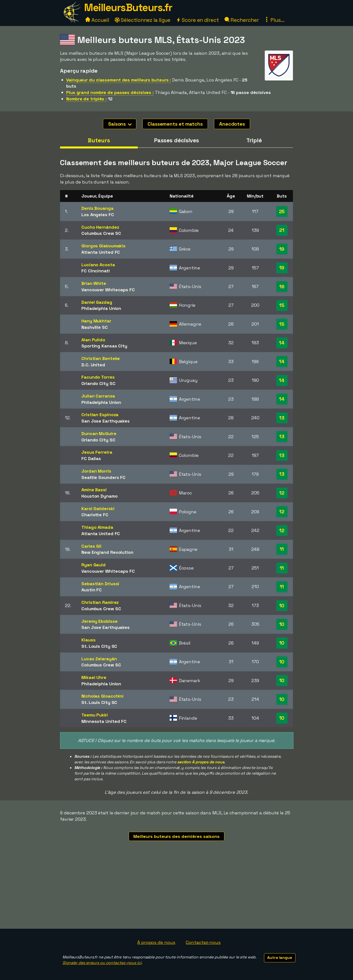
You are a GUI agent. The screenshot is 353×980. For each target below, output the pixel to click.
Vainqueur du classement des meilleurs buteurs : (119, 80)
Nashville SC (95, 327)
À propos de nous (156, 942)
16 (282, 287)
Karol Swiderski (98, 509)
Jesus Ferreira (97, 452)
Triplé (254, 140)
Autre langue (280, 958)
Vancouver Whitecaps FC (108, 290)
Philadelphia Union (101, 308)
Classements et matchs (175, 124)
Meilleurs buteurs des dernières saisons (176, 836)
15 (282, 305)
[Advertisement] (176, 892)
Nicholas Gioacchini (102, 696)
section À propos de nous (201, 762)
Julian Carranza (98, 396)
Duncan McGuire (99, 433)
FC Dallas (91, 458)
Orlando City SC (98, 383)
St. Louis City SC (99, 646)
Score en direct (197, 20)
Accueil (97, 20)
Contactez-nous (203, 942)
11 (282, 549)
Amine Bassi (94, 490)
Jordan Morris (96, 471)
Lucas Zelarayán (99, 659)
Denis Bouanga (97, 208)
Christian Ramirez (100, 602)
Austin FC (92, 590)
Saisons (120, 124)
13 (282, 418)
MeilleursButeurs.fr (128, 7)
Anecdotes (232, 124)
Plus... (274, 20)
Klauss (88, 640)
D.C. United (93, 365)
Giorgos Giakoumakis (103, 246)
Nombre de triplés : (86, 99)
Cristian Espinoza (100, 415)
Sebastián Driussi (100, 584)
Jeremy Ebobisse (100, 621)
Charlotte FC (95, 515)
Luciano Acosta (98, 265)
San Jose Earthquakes (106, 421)
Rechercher (242, 20)
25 (282, 212)
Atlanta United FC (101, 252)
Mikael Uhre (94, 677)
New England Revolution (107, 552)
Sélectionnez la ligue (143, 20)
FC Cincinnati (96, 271)
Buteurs (99, 140)
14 (282, 343)
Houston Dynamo (100, 496)
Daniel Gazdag (97, 302)
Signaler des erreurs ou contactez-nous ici (102, 963)
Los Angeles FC (98, 215)
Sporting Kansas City (104, 346)
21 (282, 230)
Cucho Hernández (100, 227)
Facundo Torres (98, 377)
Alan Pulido (93, 340)
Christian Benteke (101, 358)
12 (282, 493)
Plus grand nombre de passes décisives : (110, 92)
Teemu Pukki (95, 715)
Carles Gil (91, 546)
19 (282, 249)
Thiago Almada (97, 527)
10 (282, 606)
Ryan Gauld (94, 565)
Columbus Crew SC (101, 233)
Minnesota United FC (104, 721)
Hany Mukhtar (96, 321)
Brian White (94, 283)
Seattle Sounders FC (103, 477)
